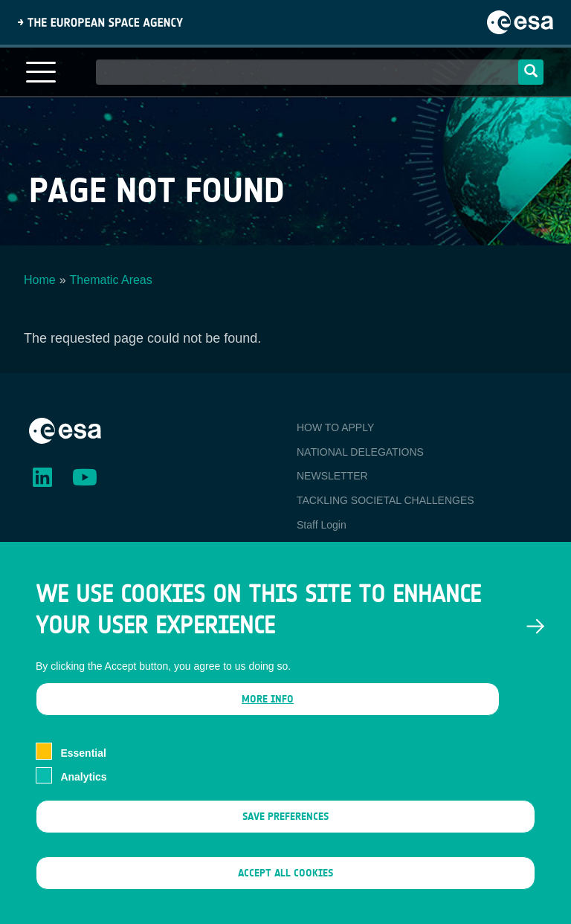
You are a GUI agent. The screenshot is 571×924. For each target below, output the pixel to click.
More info (268, 727)
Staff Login (322, 525)
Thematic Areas (111, 280)
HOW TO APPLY (335, 427)
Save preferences (285, 845)
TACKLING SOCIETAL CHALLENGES (385, 500)
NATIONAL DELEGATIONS (360, 452)
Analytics (83, 805)
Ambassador (326, 549)
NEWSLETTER (332, 476)
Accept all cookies (285, 901)
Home (40, 280)
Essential (83, 781)
